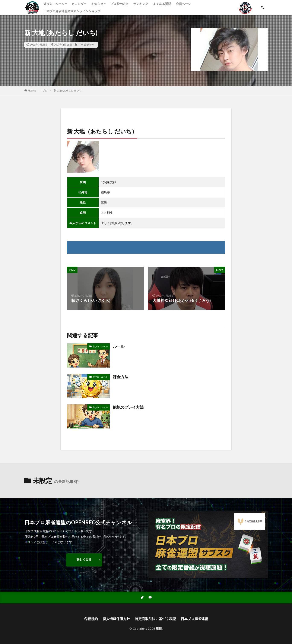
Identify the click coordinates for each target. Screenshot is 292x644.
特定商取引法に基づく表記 (155, 619)
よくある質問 (162, 4)
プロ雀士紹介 (119, 4)
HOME (32, 91)
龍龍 (159, 628)
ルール (119, 346)
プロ (45, 91)
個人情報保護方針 (116, 619)
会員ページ (183, 4)
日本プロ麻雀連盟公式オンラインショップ (72, 11)
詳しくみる (84, 559)
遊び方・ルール (54, 4)
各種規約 (91, 619)
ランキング (141, 4)
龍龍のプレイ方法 (128, 407)
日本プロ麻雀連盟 (194, 619)
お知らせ (97, 4)
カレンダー (79, 4)
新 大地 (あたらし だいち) (68, 91)
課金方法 (121, 377)
